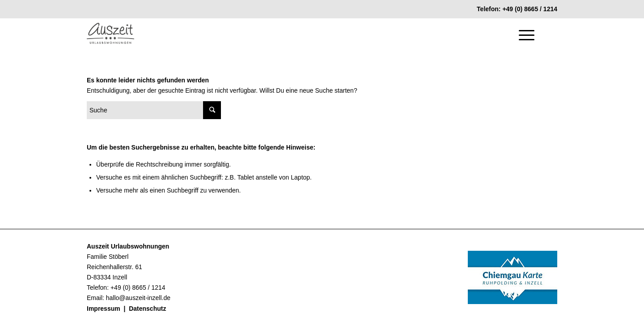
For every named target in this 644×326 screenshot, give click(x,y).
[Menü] (524, 35)
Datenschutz (147, 309)
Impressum (104, 309)
